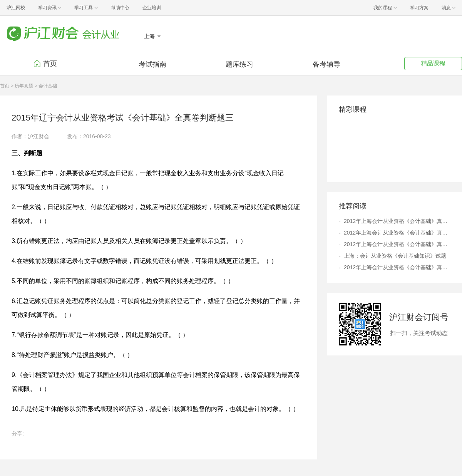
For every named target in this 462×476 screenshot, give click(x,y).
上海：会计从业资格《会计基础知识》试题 (395, 256)
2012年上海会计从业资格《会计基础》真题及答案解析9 (397, 267)
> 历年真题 (22, 86)
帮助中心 (120, 8)
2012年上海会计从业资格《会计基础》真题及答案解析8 (397, 233)
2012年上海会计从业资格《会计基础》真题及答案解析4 (397, 221)
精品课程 (433, 63)
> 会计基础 (46, 86)
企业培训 (152, 8)
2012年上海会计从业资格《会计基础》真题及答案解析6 (397, 244)
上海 (150, 36)
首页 (50, 64)
